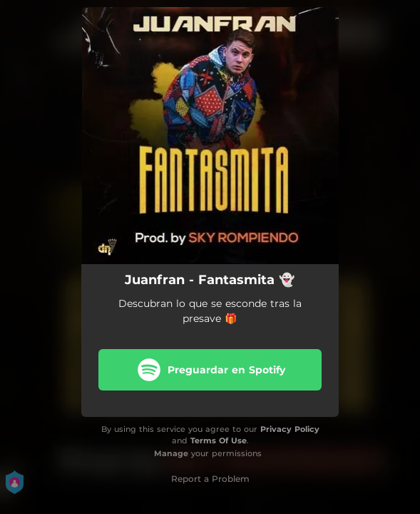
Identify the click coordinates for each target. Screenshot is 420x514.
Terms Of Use (219, 440)
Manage (171, 453)
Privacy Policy (290, 429)
